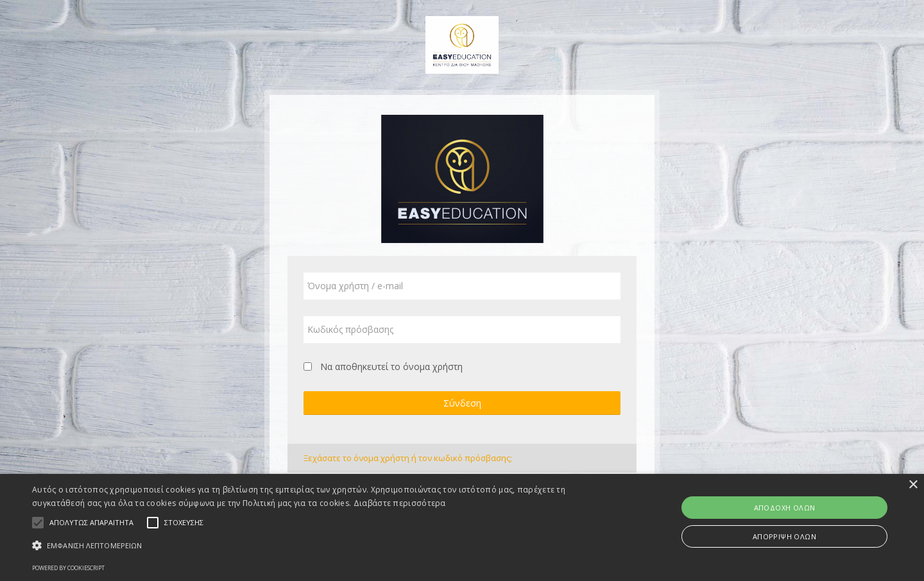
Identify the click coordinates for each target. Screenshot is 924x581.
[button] (312, 545)
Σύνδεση (462, 403)
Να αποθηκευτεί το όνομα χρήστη (391, 366)
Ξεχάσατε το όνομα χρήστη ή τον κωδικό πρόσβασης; (408, 458)
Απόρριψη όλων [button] (784, 536)
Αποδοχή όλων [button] (785, 508)
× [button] (913, 485)
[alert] (462, 527)
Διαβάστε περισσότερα (400, 503)
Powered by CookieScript (68, 568)
